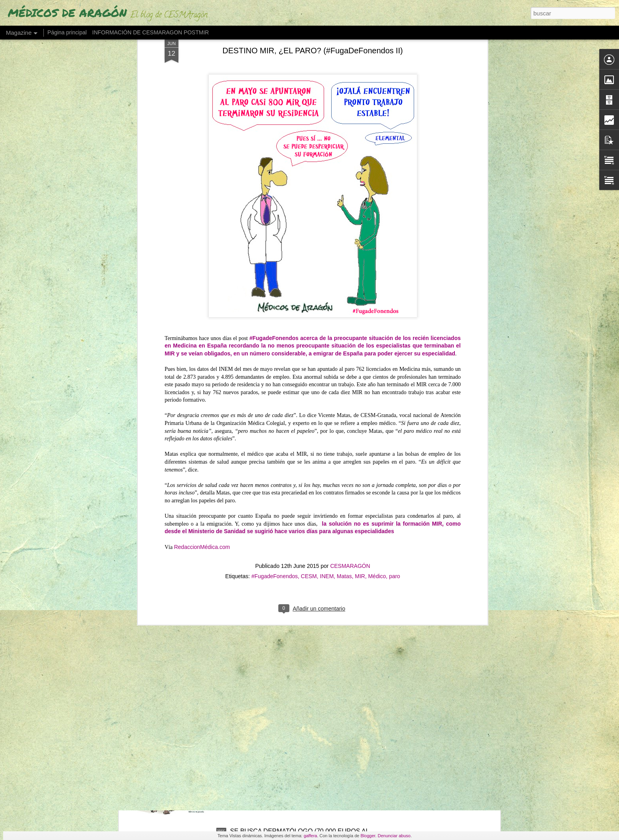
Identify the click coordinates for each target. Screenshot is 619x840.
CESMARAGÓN (350, 382)
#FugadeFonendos (275, 393)
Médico (377, 393)
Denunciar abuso (394, 836)
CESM (309, 393)
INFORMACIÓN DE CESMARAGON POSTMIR (151, 32)
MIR (360, 393)
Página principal (67, 32)
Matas (344, 393)
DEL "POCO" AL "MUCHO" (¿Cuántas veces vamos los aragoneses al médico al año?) (303, 655)
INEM (327, 393)
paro (394, 393)
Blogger (368, 836)
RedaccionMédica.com (202, 363)
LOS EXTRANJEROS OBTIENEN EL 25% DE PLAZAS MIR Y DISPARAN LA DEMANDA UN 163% (304, 566)
